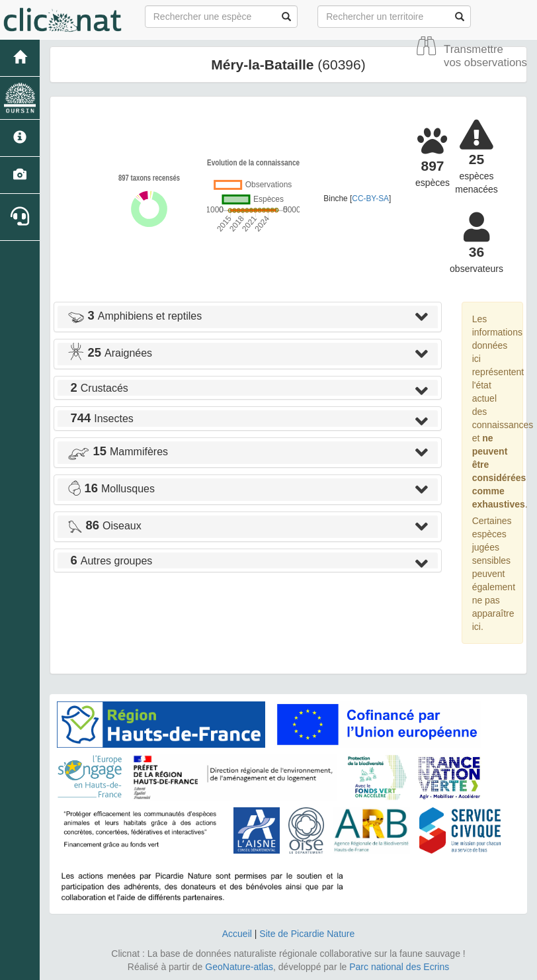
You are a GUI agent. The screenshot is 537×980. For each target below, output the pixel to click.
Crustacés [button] (98, 388)
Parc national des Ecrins (399, 967)
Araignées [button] (110, 353)
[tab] (248, 317)
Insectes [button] (101, 419)
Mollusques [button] (111, 489)
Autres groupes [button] (110, 561)
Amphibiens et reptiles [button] (135, 316)
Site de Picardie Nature (307, 934)
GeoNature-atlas (239, 967)
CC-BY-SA (370, 199)
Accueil (237, 934)
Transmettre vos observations (485, 56)
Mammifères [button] (118, 452)
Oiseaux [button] (104, 526)
